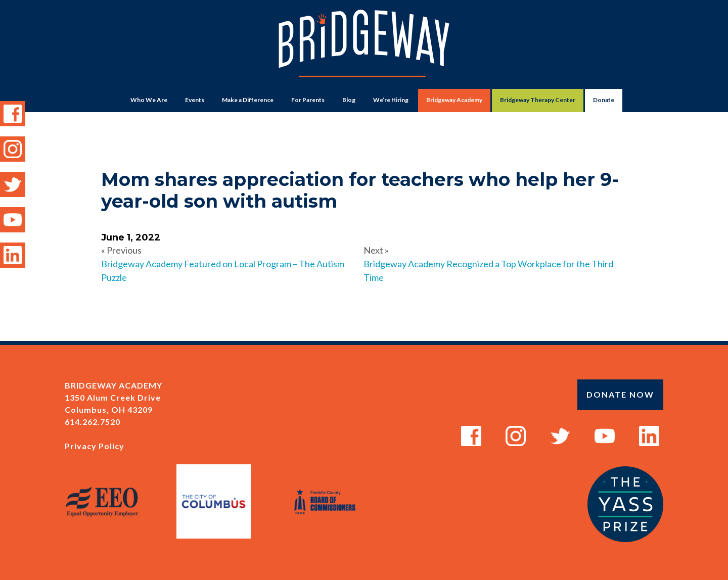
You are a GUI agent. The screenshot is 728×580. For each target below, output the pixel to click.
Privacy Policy (95, 446)
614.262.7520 (93, 422)
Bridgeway (364, 49)
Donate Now (620, 394)
